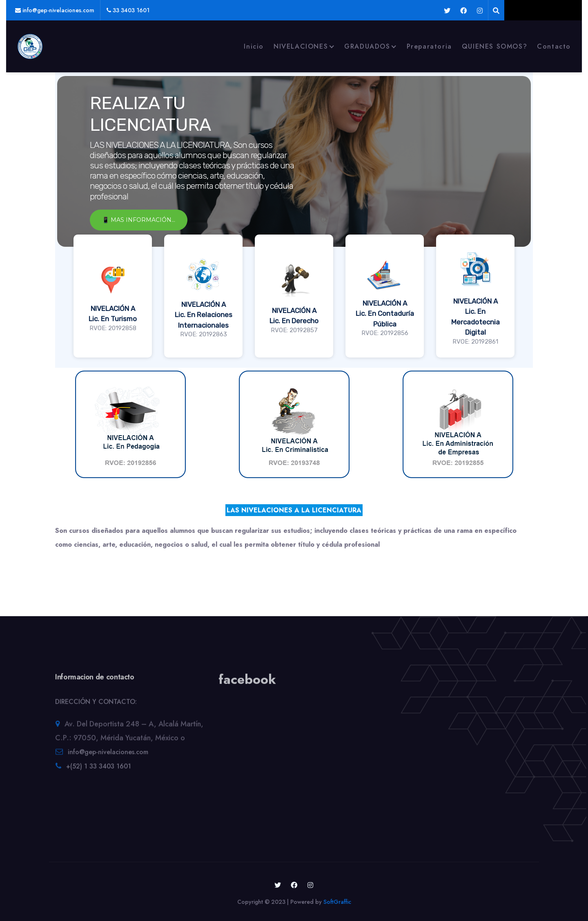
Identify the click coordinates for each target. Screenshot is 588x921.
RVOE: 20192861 (475, 342)
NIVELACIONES (301, 46)
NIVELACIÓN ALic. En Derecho (294, 316)
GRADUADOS (367, 46)
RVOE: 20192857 (294, 330)
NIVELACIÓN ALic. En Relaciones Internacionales (204, 315)
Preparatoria (429, 46)
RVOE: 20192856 (385, 333)
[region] (294, 219)
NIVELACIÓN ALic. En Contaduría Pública (385, 314)
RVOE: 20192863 (204, 334)
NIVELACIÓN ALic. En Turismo (113, 314)
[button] (113, 296)
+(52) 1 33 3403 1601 (99, 770)
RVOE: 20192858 (113, 328)
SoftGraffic (337, 902)
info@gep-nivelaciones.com (108, 755)
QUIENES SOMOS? (494, 46)
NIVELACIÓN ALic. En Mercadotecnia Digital (476, 317)
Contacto (554, 46)
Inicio (254, 46)
